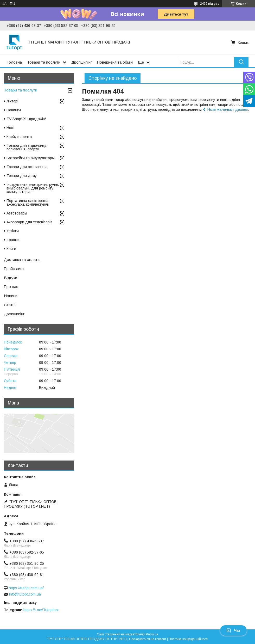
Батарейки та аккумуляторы (31, 158)
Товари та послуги (44, 62)
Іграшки (13, 240)
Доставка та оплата (22, 259)
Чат (233, 630)
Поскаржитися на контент (148, 639)
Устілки (13, 231)
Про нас (11, 287)
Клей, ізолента (19, 137)
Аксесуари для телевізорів (29, 222)
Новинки (14, 110)
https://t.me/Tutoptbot (41, 610)
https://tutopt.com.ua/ (26, 588)
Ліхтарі (12, 101)
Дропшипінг (82, 62)
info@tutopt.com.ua (25, 594)
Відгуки (11, 278)
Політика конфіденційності (188, 639)
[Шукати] (241, 62)
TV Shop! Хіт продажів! (26, 119)
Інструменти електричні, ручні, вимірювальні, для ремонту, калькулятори (33, 188)
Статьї (10, 305)
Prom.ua (152, 634)
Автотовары (17, 213)
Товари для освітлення (27, 167)
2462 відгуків (210, 4)
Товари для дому (22, 176)
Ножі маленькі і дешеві (227, 109)
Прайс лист (14, 269)
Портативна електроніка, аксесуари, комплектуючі (28, 203)
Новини (11, 296)
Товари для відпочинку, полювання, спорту (27, 147)
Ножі (10, 128)
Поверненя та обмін (115, 62)
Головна (14, 62)
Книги (11, 249)
